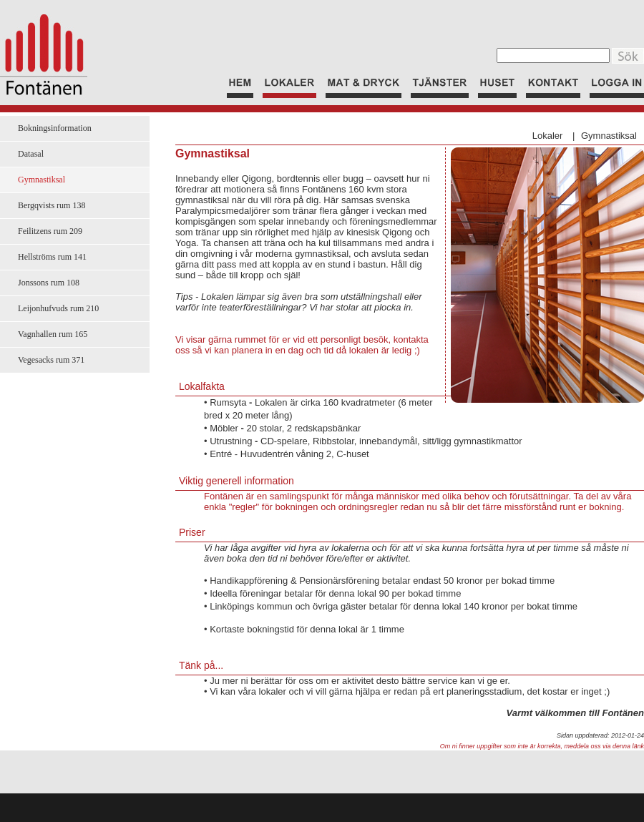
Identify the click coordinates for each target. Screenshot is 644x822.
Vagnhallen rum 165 (53, 334)
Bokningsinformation (55, 128)
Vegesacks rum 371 (51, 360)
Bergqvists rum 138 (52, 205)
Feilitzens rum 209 (50, 231)
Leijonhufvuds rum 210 (58, 308)
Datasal (31, 154)
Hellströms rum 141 (52, 257)
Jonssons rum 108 (49, 283)
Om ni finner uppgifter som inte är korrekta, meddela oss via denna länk (542, 746)
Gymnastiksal (609, 136)
